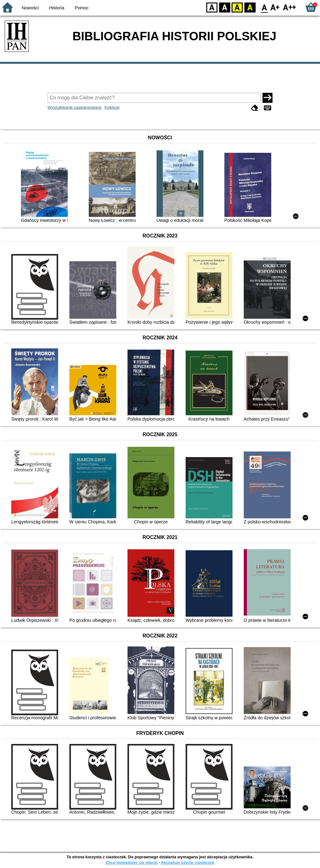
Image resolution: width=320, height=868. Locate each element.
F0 (264, 7)
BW (225, 7)
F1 (275, 7)
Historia (57, 8)
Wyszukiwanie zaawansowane (75, 107)
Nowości (30, 8)
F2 (290, 7)
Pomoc (82, 8)
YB (237, 7)
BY (250, 7)
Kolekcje (112, 107)
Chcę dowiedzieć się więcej (132, 863)
